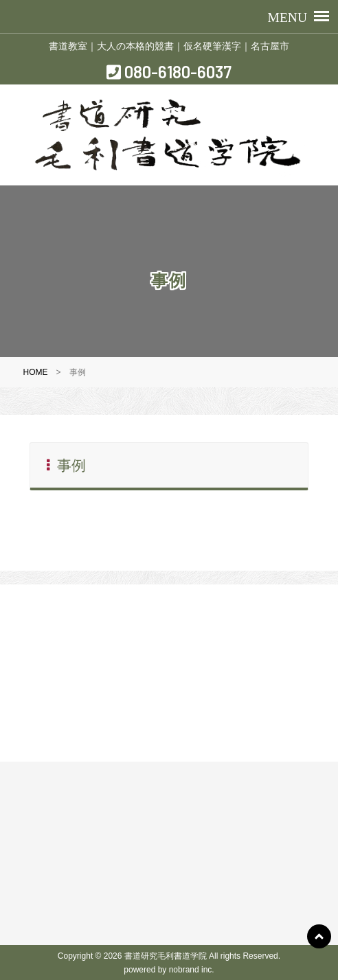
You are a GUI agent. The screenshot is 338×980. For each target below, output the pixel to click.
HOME (36, 372)
